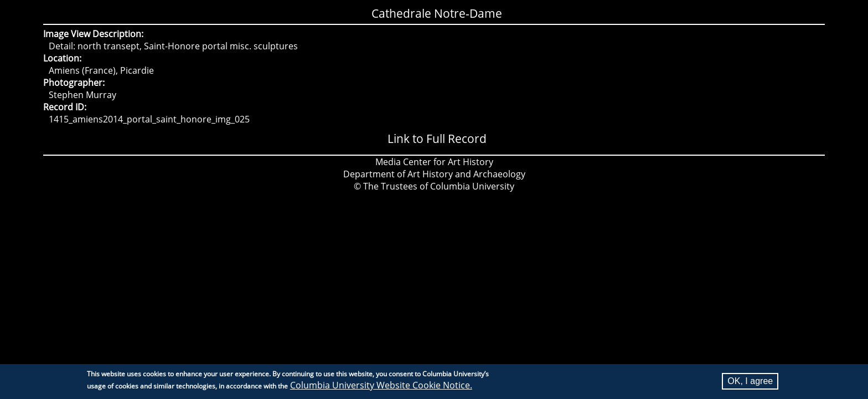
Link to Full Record (437, 139)
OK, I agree (750, 383)
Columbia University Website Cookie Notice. (381, 387)
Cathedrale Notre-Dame (437, 13)
